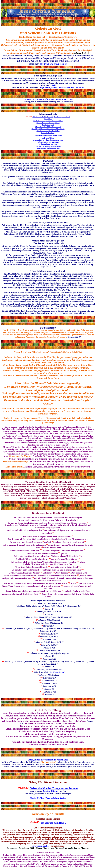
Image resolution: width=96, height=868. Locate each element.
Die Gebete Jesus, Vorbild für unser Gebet (48, 121)
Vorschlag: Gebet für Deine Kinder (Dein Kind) (48, 129)
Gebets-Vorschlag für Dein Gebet (48, 131)
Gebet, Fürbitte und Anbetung (48, 142)
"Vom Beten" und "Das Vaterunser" (48, 127)
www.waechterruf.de (40, 846)
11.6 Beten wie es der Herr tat (53, 64)
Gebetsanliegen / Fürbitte (48, 144)
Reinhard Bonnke (51, 791)
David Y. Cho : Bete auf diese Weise (48, 798)
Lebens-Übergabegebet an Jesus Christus (48, 135)
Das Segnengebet (48, 125)
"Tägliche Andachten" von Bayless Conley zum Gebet (51, 117)
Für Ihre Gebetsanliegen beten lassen (48, 147)
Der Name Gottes (57, 672)
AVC (54, 85)
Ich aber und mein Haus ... (54, 823)
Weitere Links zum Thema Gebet (48, 149)
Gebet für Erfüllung (48, 133)
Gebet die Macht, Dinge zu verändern (54, 788)
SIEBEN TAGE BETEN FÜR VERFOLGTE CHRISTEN (48, 99)
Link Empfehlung (48, 138)
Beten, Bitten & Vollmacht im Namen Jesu (48, 140)
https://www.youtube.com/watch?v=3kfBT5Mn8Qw (62, 87)
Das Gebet (48, 119)
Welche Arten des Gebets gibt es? (48, 123)
